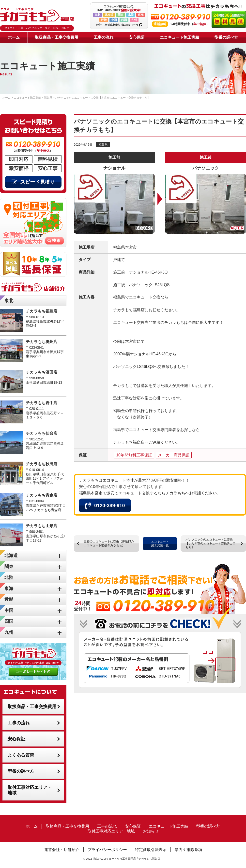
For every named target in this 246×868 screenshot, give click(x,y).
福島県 (103, 145)
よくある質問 (21, 755)
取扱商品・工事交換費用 (57, 37)
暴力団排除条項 (188, 850)
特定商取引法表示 (151, 850)
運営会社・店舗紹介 (62, 850)
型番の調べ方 (226, 37)
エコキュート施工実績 (180, 37)
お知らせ (151, 831)
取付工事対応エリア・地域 (30, 790)
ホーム (14, 37)
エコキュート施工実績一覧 (160, 543)
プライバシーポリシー (107, 850)
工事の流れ (104, 37)
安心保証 (137, 37)
